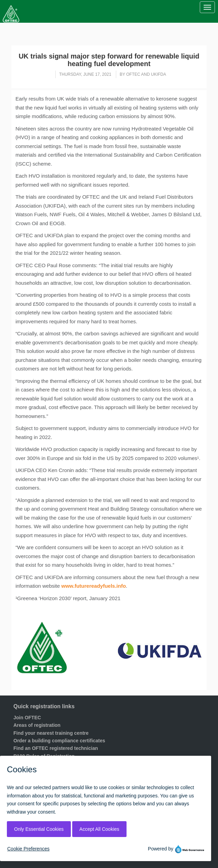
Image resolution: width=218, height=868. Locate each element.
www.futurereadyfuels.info (94, 586)
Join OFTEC (27, 718)
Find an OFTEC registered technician (56, 748)
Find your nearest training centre (51, 733)
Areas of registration (37, 725)
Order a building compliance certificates (59, 741)
